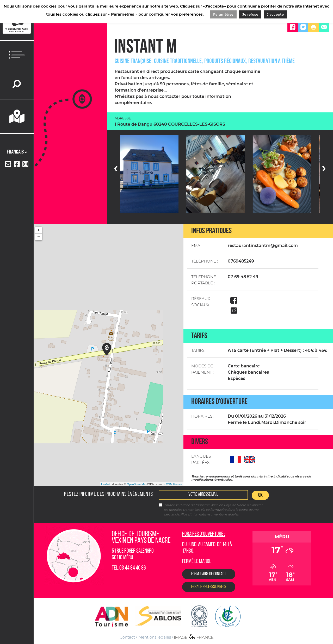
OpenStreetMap (137, 484)
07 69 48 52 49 (243, 277)
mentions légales (226, 514)
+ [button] (39, 230)
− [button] (39, 237)
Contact (127, 637)
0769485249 (241, 261)
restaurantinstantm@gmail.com (263, 246)
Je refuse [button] (250, 14)
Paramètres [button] (223, 14)
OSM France (174, 484)
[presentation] (116, 168)
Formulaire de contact (209, 574)
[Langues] (17, 152)
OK (260, 495)
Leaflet (105, 484)
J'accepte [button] (275, 14)
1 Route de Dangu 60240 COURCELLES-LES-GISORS (170, 124)
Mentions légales (155, 637)
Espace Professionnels (209, 587)
